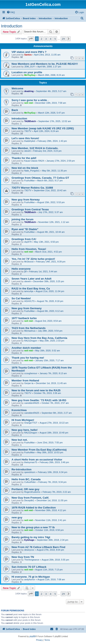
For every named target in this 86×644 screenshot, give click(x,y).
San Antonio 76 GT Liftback (29, 567)
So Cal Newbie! (21, 298)
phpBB (32, 636)
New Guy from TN (23, 557)
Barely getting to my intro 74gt (31, 537)
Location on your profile (27, 72)
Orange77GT (31, 423)
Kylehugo (29, 540)
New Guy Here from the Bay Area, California (39, 338)
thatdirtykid (30, 141)
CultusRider (30, 482)
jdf (25, 271)
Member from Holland (25, 380)
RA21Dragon (31, 341)
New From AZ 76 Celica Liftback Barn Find (38, 547)
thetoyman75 (31, 462)
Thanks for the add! (24, 158)
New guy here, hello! (25, 430)
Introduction (12, 26)
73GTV (28, 131)
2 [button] (41, 39)
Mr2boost (29, 262)
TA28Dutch (30, 121)
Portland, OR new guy (25, 489)
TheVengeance (32, 560)
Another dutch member (26, 348)
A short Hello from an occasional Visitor (37, 460)
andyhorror (30, 579)
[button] (31, 39)
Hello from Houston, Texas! (29, 249)
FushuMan (29, 181)
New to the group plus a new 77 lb (33, 527)
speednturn (30, 472)
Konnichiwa (19, 410)
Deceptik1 (29, 500)
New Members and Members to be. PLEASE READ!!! (45, 64)
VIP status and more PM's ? (29, 52)
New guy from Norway (26, 200)
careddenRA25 (32, 403)
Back (15, 110)
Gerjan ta (29, 383)
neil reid (28, 103)
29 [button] (63, 39)
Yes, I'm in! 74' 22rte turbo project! (33, 259)
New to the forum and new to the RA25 (36, 390)
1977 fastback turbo (24, 318)
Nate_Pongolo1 (32, 171)
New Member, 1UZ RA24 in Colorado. (35, 148)
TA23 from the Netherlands (29, 328)
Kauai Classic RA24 (34, 161)
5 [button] (55, 39)
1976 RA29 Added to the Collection (34, 508)
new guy (17, 517)
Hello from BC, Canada (26, 479)
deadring (29, 91)
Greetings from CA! (24, 239)
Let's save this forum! (25, 138)
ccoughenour (31, 373)
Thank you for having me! (28, 358)
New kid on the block (25, 168)
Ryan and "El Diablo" (25, 229)
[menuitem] (11, 12)
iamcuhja (29, 291)
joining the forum (23, 219)
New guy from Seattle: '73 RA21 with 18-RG (39, 400)
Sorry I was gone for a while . (30, 100)
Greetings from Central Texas (30, 209)
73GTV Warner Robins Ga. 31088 (32, 188)
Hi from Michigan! (23, 420)
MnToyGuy (30, 75)
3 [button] (46, 39)
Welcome (17, 88)
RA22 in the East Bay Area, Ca (31, 289)
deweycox (29, 550)
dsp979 (28, 242)
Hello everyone (21, 269)
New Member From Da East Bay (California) (39, 450)
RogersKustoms (32, 492)
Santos (28, 55)
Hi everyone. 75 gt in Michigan (31, 577)
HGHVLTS (29, 301)
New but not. (20, 440)
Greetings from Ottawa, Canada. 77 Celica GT (40, 178)
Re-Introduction (21, 469)
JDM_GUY (30, 67)
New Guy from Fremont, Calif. (30, 498)
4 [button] (50, 39)
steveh (27, 151)
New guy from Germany (27, 308)
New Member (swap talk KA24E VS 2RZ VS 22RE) (43, 128)
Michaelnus (30, 331)
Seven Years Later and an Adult (31, 279)
